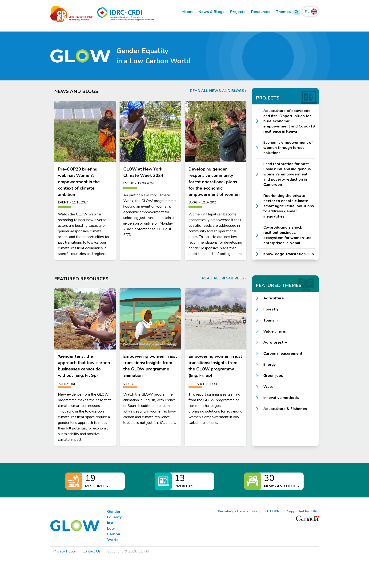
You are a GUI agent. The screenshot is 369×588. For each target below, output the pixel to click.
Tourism (271, 320)
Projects (238, 12)
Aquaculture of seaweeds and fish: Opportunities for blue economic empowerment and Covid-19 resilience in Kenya (289, 121)
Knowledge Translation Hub (289, 254)
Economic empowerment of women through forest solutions (288, 148)
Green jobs (273, 376)
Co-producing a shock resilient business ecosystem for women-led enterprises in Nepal (287, 235)
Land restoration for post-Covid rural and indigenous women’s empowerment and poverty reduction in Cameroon (287, 174)
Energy (269, 365)
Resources (261, 12)
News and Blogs (282, 486)
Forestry (271, 309)
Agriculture (274, 298)
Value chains (275, 331)
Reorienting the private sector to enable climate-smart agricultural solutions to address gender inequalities (289, 206)
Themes (283, 12)
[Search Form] (297, 12)
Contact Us (92, 551)
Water (269, 387)
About (187, 12)
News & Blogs (211, 12)
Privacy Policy (64, 551)
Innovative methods (281, 398)
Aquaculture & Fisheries (285, 409)
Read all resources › (224, 278)
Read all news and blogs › (218, 91)
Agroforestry (275, 342)
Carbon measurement (283, 354)
